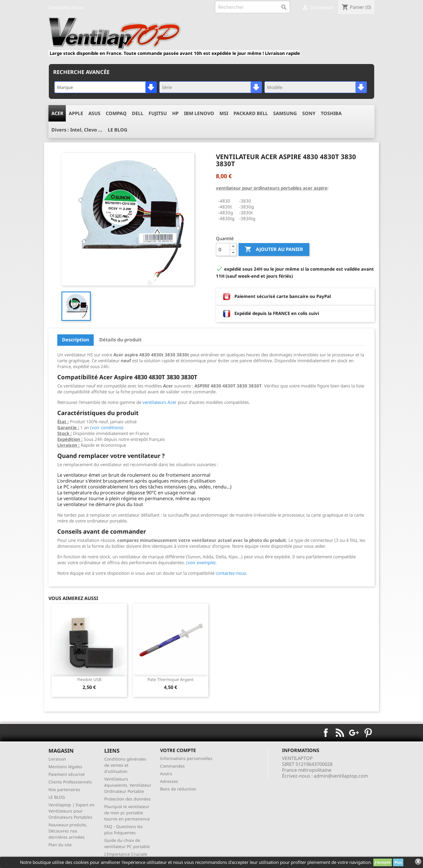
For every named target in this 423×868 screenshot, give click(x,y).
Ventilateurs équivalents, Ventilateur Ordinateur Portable (128, 785)
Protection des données (127, 799)
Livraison (57, 759)
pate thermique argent (171, 679)
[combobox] (106, 87)
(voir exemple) (201, 562)
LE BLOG (57, 797)
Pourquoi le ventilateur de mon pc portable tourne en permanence (127, 813)
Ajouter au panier (274, 250)
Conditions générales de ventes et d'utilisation (125, 765)
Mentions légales (65, 767)
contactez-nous (231, 573)
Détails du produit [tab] (120, 340)
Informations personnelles (186, 758)
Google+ (354, 733)
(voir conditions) (107, 427)
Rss (340, 733)
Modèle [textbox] (275, 87)
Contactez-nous (66, 7)
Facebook (326, 733)
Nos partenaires (64, 789)
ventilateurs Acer (160, 402)
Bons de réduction (178, 789)
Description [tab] (75, 340)
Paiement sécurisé (67, 774)
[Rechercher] (252, 7)
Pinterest (368, 733)
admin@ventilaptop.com (341, 776)
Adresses (169, 781)
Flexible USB (89, 679)
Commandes (172, 766)
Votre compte (178, 750)
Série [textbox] (167, 87)
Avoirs (166, 774)
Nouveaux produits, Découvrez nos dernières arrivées (68, 831)
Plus (398, 862)
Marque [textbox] (65, 87)
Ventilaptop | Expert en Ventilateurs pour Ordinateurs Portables (72, 811)
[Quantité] (223, 250)
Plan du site (60, 845)
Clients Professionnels (70, 782)
